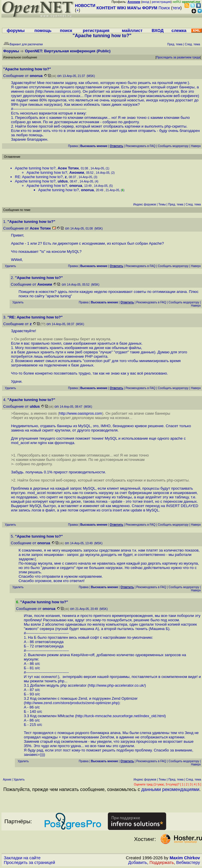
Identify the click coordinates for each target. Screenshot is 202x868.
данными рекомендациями (170, 789)
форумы (16, 31)
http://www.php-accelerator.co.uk (116, 685)
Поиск (164, 8)
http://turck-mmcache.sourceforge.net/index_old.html (121, 716)
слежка (179, 31)
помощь (43, 31)
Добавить (138, 862)
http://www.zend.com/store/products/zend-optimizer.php (72, 703)
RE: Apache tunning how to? (39, 177)
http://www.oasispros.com (58, 91)
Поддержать (162, 862)
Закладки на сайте (22, 858)
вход (146, 2)
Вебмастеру (188, 862)
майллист (132, 31)
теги (176, 8)
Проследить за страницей (29, 862)
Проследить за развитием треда (178, 57)
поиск (66, 31)
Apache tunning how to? (35, 168)
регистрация (161, 2)
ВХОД (158, 31)
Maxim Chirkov (185, 858)
